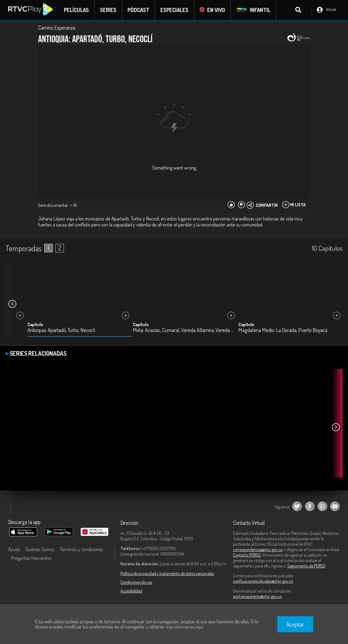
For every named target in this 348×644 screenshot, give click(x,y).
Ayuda (14, 550)
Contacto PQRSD (247, 555)
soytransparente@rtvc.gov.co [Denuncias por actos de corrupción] (257, 597)
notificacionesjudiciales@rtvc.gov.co (263, 581)
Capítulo (35, 325)
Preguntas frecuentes (31, 558)
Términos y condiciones (82, 550)
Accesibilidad (131, 591)
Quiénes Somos (40, 550)
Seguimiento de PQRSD (306, 566)
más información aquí (184, 627)
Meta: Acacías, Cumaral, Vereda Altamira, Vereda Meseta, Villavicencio (185, 331)
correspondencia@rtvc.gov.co (258, 550)
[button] (12, 304)
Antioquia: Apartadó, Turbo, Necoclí (61, 331)
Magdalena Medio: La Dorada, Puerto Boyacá (283, 331)
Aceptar (295, 624)
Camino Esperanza (57, 28)
